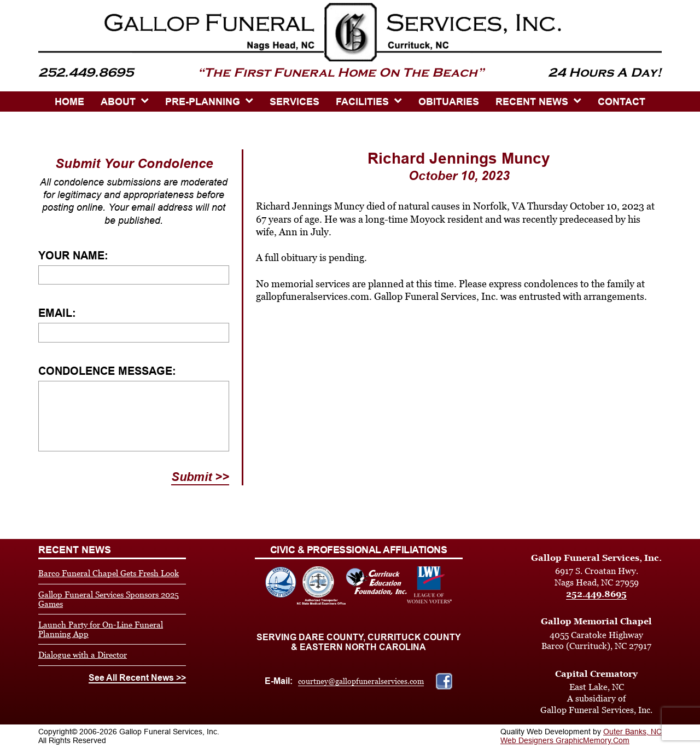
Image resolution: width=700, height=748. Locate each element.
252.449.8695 (596, 594)
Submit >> (200, 477)
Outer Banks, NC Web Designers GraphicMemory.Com (581, 736)
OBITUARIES (449, 102)
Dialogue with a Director (83, 655)
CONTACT (622, 102)
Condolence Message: (107, 371)
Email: (57, 313)
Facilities (362, 102)
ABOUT (118, 102)
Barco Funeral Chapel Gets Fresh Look (109, 573)
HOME (69, 102)
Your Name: (73, 256)
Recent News (532, 102)
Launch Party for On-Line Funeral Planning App (101, 629)
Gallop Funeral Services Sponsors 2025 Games (109, 599)
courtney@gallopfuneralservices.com (361, 681)
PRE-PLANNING (203, 102)
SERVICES (294, 102)
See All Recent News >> (137, 678)
